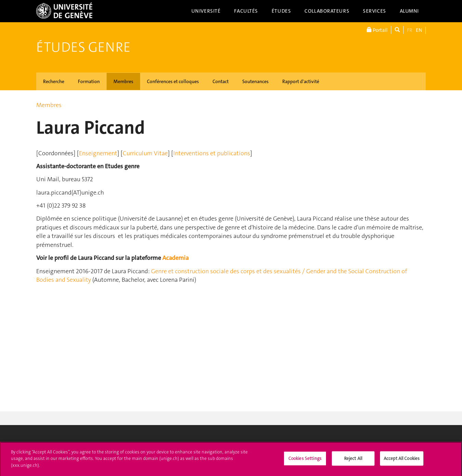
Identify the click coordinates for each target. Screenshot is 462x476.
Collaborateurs (327, 11)
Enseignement (98, 153)
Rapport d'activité (301, 81)
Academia (175, 258)
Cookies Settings (305, 460)
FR (410, 30)
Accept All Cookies (402, 460)
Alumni (409, 11)
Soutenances (255, 81)
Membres (123, 81)
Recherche (54, 81)
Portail (377, 30)
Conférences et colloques (173, 81)
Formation (89, 81)
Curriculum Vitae (145, 153)
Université (206, 11)
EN (419, 30)
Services (375, 11)
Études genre (83, 47)
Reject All (353, 460)
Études (281, 11)
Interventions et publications (212, 153)
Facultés (246, 11)
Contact (221, 81)
